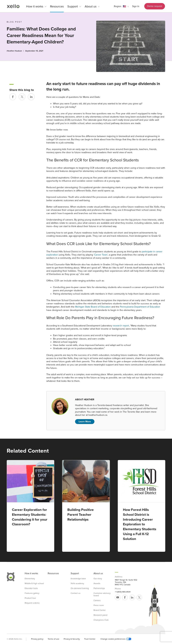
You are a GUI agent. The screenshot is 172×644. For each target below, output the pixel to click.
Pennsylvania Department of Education (140, 307)
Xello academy (77, 583)
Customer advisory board (102, 594)
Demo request (155, 6)
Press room (99, 605)
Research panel (101, 615)
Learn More (85, 422)
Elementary (30, 579)
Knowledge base (78, 579)
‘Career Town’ (101, 255)
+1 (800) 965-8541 (123, 592)
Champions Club (101, 620)
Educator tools (31, 588)
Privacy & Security (72, 639)
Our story (98, 579)
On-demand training (80, 588)
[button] (121, 6)
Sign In (136, 6)
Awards (97, 583)
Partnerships (99, 588)
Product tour (30, 598)
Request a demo (32, 603)
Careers (97, 600)
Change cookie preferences (116, 639)
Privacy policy (37, 639)
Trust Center (90, 639)
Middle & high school (34, 583)
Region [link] (118, 6)
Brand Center (100, 610)
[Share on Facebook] (13, 97)
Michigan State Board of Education (93, 307)
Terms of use (53, 639)
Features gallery (32, 593)
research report (121, 326)
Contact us (76, 593)
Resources (57, 6)
